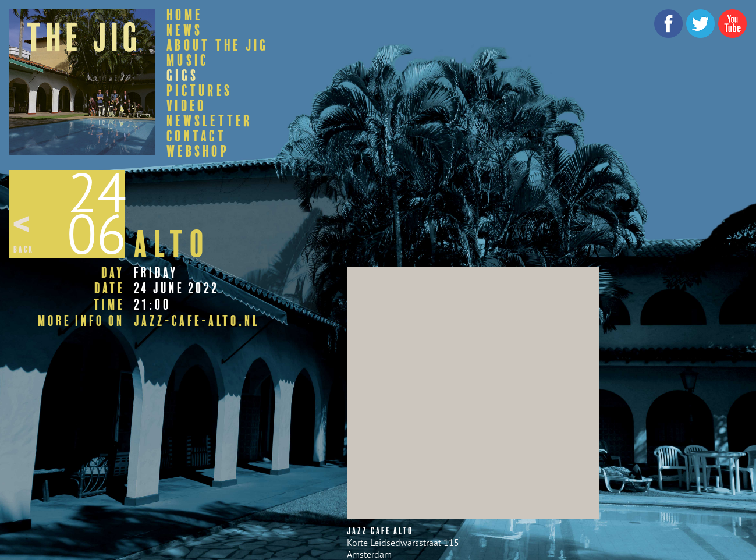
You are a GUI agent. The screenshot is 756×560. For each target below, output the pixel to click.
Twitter (700, 24)
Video (186, 106)
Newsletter (210, 121)
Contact (196, 136)
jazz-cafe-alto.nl (197, 321)
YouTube (732, 24)
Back (24, 249)
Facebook (668, 24)
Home (184, 15)
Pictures (199, 91)
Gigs (182, 76)
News (184, 30)
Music (187, 61)
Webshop (198, 151)
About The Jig (217, 45)
